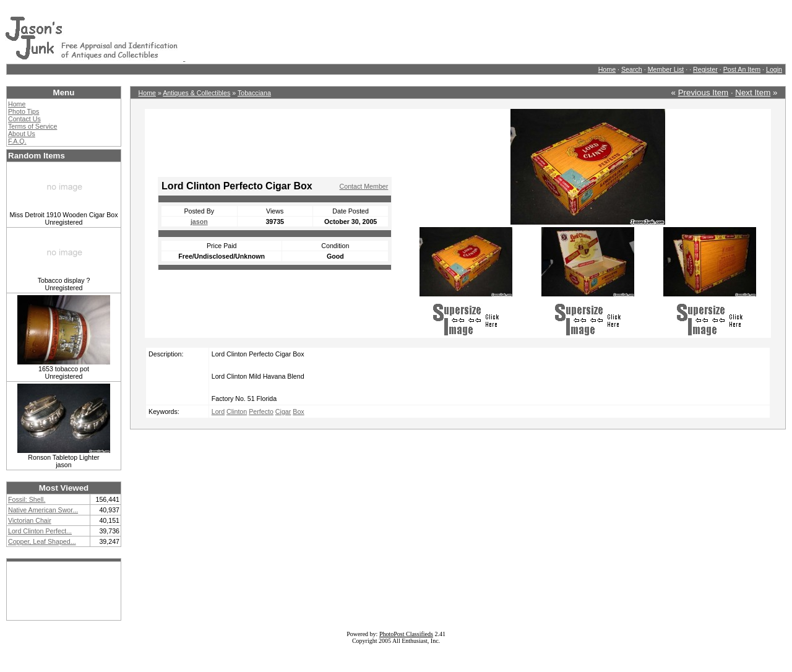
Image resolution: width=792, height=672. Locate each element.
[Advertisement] (410, 33)
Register (705, 69)
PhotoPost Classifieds (406, 634)
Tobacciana (254, 93)
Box (298, 411)
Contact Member (364, 186)
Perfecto (261, 411)
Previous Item (703, 93)
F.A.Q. (17, 141)
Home (607, 69)
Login (774, 69)
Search (632, 69)
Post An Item (742, 69)
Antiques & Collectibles (196, 93)
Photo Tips (24, 111)
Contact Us (24, 119)
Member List (666, 69)
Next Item (753, 93)
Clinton (237, 411)
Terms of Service (32, 126)
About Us (22, 134)
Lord (218, 411)
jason (199, 222)
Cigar (283, 411)
